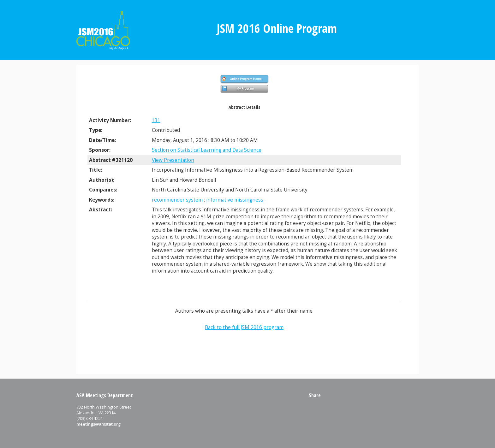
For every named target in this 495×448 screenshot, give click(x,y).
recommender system (177, 200)
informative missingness (235, 200)
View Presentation (173, 160)
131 (156, 120)
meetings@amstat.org (98, 424)
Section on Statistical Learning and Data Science (207, 150)
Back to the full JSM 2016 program (244, 327)
